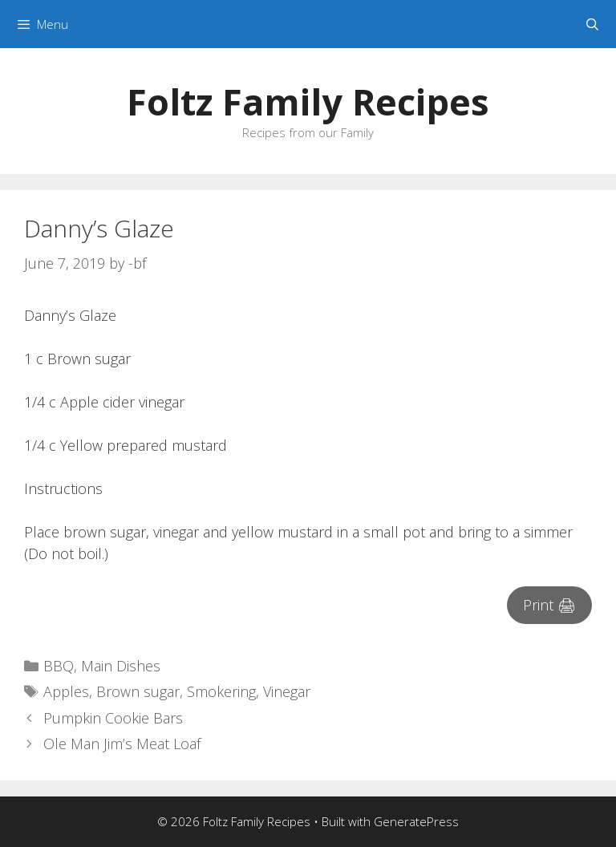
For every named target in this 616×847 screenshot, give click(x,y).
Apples (66, 691)
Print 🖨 (549, 605)
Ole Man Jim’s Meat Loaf (122, 744)
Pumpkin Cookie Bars (113, 718)
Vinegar (287, 691)
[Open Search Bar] (592, 24)
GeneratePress (416, 821)
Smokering (221, 691)
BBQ (59, 666)
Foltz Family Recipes (308, 101)
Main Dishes (121, 666)
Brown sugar (138, 691)
